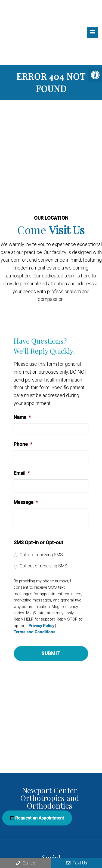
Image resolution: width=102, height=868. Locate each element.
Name (22, 417)
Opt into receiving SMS (41, 555)
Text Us (77, 863)
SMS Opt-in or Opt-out (38, 542)
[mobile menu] (92, 32)
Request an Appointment (37, 818)
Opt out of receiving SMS (43, 566)
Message (26, 502)
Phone (23, 444)
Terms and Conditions (34, 632)
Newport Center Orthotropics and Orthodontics (25, 34)
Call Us (26, 863)
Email (22, 473)
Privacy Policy (41, 626)
